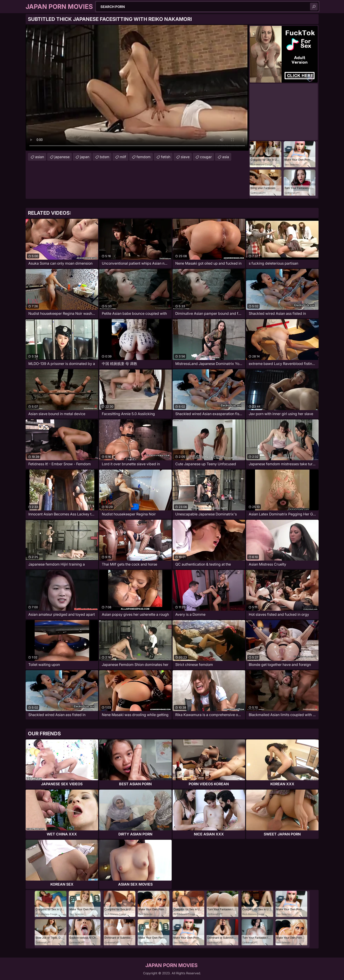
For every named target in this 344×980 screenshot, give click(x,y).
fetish (166, 157)
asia (226, 157)
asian (40, 157)
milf (123, 157)
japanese (62, 157)
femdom (144, 157)
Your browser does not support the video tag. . (137, 88)
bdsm (105, 157)
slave (185, 157)
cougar (206, 157)
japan (85, 157)
